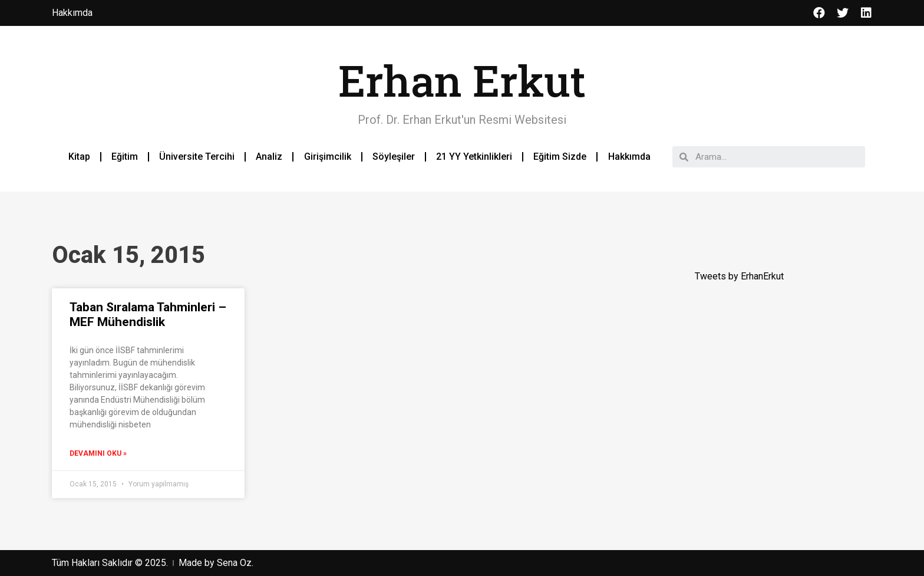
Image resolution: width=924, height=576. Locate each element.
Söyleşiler (394, 157)
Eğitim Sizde (560, 157)
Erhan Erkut (462, 80)
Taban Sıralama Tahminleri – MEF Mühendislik (148, 315)
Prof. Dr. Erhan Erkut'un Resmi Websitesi (462, 120)
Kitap (79, 157)
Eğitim (125, 157)
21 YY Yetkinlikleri (474, 157)
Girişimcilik (328, 157)
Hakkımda (629, 157)
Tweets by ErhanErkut (739, 276)
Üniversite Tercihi (197, 157)
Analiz (269, 157)
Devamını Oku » (98, 453)
